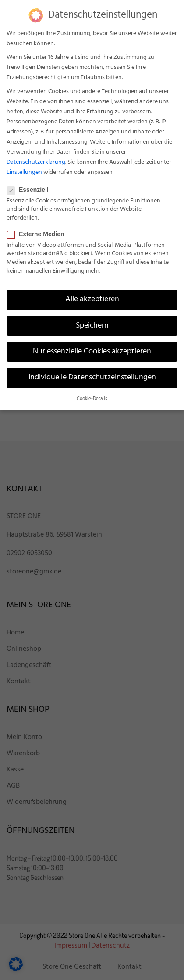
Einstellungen (24, 172)
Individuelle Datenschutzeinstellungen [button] (92, 378)
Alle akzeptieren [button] (92, 299)
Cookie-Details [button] (92, 399)
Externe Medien (38, 234)
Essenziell (30, 190)
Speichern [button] (92, 326)
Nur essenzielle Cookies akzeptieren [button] (92, 352)
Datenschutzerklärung (36, 162)
